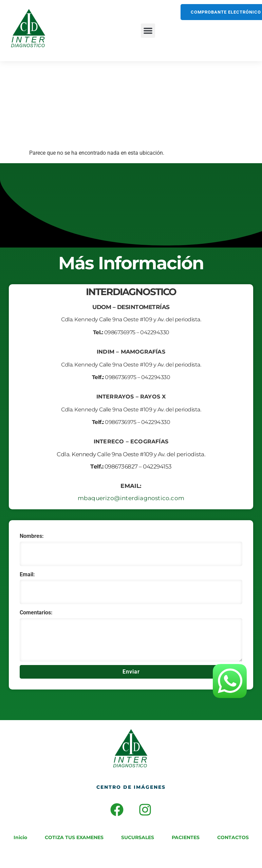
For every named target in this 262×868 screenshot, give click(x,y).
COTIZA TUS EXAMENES (74, 837)
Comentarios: (36, 612)
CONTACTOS (233, 837)
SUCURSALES (138, 837)
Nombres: (32, 536)
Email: (27, 574)
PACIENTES (186, 837)
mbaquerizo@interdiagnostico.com (131, 498)
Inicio (20, 837)
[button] (148, 31)
